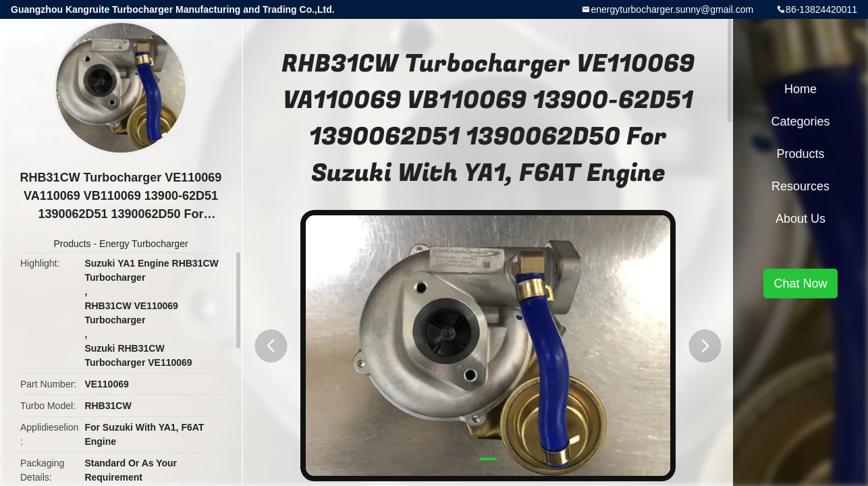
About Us (801, 219)
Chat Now (800, 283)
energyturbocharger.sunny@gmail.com (672, 9)
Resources (801, 186)
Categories (800, 122)
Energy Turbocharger (144, 244)
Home (801, 89)
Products (72, 244)
